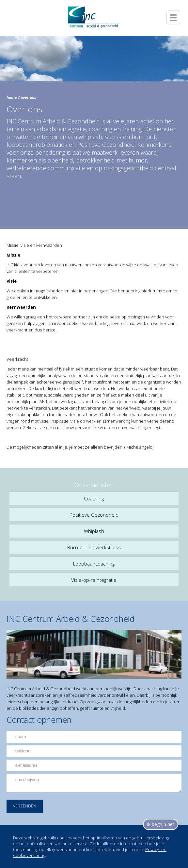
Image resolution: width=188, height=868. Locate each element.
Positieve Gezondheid (94, 515)
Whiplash (94, 531)
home (12, 98)
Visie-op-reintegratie (94, 580)
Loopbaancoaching (94, 564)
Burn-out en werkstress (94, 547)
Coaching (94, 498)
